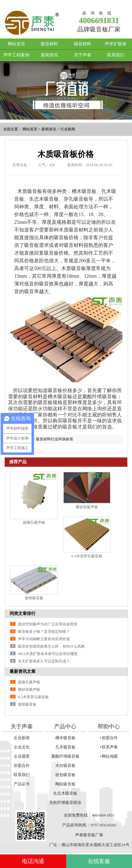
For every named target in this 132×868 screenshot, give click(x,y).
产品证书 (22, 784)
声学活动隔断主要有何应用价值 (44, 639)
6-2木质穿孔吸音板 (87, 556)
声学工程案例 (16, 55)
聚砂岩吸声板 (87, 507)
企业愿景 (22, 756)
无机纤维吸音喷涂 (65, 802)
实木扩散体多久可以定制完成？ (44, 661)
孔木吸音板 (65, 747)
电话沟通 (33, 861)
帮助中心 (109, 727)
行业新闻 (68, 129)
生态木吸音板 (65, 793)
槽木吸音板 (65, 738)
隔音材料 (83, 44)
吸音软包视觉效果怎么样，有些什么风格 (51, 646)
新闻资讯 (49, 55)
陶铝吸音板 (65, 784)
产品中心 (65, 727)
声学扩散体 (116, 44)
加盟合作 (22, 766)
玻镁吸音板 (34, 598)
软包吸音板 (65, 775)
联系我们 (116, 55)
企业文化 (22, 747)
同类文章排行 (23, 614)
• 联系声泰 (109, 747)
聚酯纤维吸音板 (65, 756)
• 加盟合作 (109, 738)
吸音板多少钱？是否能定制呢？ (44, 632)
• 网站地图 (109, 756)
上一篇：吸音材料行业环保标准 (47, 439)
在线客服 (99, 861)
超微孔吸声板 (34, 522)
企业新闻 (22, 738)
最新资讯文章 (23, 671)
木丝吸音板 (65, 766)
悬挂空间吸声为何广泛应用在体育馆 (48, 624)
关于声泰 (83, 55)
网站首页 (16, 44)
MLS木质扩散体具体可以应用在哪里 (48, 654)
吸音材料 (49, 44)
